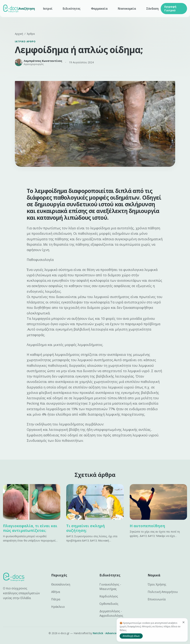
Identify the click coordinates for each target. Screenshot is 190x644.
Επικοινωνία (157, 599)
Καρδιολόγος (109, 596)
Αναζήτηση (27, 9)
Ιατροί (48, 9)
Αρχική (19, 34)
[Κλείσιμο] (184, 622)
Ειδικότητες (72, 9)
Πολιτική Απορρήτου (163, 592)
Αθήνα (56, 592)
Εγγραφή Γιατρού (170, 8)
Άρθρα (31, 34)
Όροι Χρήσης (157, 584)
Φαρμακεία (99, 9)
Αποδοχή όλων (131, 636)
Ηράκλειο (58, 607)
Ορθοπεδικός (109, 604)
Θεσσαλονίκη (61, 584)
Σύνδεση (152, 9)
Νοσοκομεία (127, 9)
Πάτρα (56, 599)
